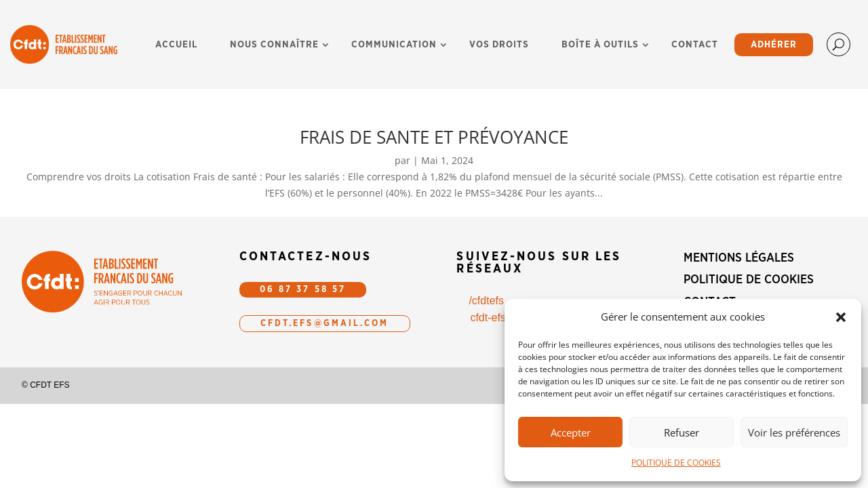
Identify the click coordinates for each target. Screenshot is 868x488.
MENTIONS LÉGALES (739, 258)
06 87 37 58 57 (303, 290)
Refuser (682, 432)
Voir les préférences (794, 432)
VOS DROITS (499, 45)
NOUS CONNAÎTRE (274, 45)
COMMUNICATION (394, 45)
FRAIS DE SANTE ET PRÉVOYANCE (434, 137)
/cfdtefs (486, 301)
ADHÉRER (774, 45)
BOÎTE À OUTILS (600, 45)
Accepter (571, 432)
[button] (841, 317)
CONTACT (695, 45)
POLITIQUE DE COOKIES (676, 463)
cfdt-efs (488, 318)
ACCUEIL (176, 45)
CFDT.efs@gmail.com (325, 324)
